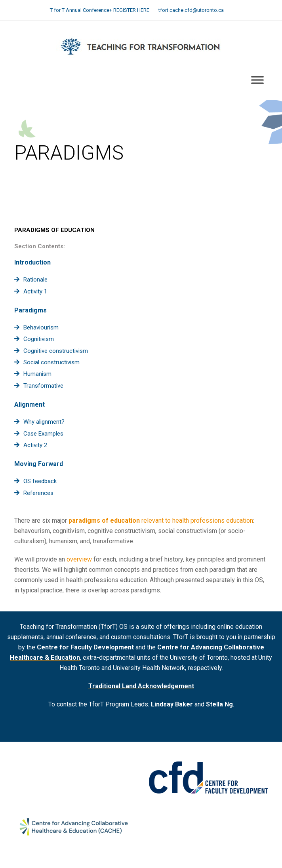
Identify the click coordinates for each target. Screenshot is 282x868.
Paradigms (30, 310)
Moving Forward (39, 464)
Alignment (30, 404)
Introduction (32, 262)
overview (79, 559)
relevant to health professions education (196, 521)
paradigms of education (104, 521)
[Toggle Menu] (257, 80)
